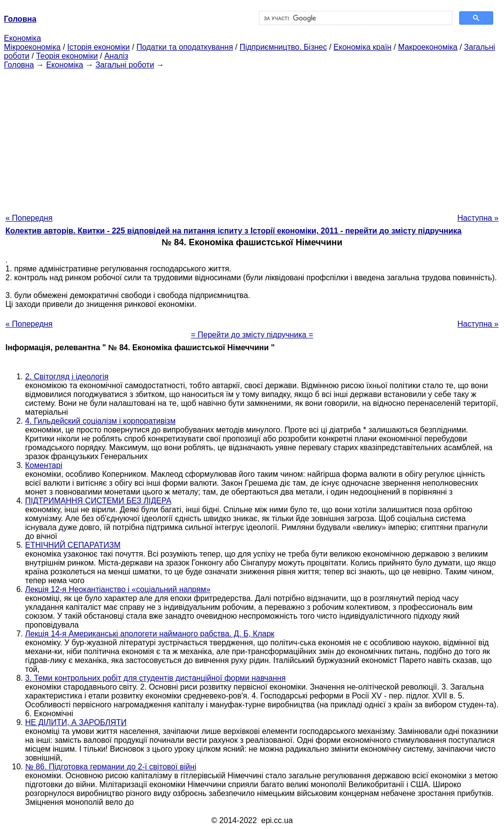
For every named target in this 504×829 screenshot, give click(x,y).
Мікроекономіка (32, 47)
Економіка (22, 38)
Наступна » (478, 218)
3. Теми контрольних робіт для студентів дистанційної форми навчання (155, 678)
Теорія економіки (67, 56)
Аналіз (116, 56)
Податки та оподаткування (185, 47)
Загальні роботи (125, 65)
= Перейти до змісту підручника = (252, 335)
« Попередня (29, 218)
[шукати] (355, 18)
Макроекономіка (428, 47)
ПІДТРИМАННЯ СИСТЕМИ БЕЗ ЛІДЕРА (98, 501)
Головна (19, 65)
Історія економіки (99, 47)
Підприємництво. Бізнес (283, 47)
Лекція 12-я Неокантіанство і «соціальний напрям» (118, 589)
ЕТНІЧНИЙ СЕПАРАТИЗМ (73, 545)
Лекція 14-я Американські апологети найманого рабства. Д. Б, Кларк (150, 634)
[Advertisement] (252, 138)
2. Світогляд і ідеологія (67, 377)
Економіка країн (363, 47)
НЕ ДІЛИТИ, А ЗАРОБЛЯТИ (76, 722)
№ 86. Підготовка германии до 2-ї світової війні (111, 767)
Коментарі (44, 465)
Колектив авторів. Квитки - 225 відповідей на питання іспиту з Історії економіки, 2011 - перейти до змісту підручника (234, 231)
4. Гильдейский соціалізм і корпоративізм (100, 421)
